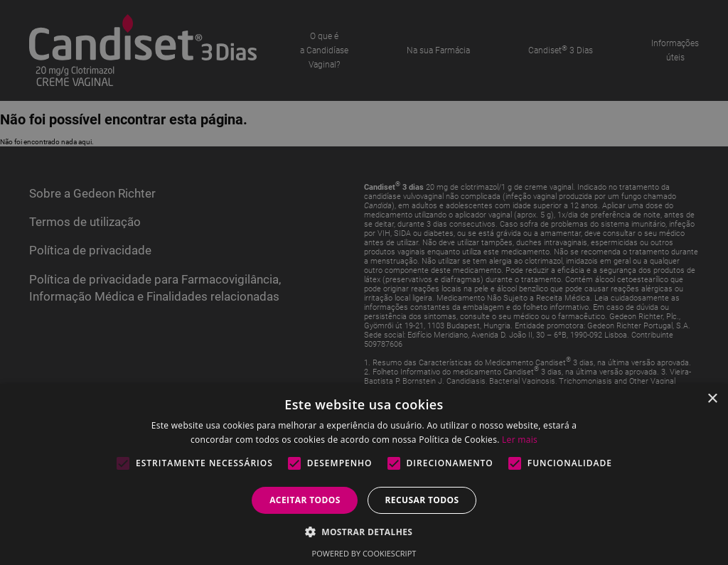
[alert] (364, 282)
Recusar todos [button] (422, 500)
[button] (364, 531)
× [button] (712, 399)
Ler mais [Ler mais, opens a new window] (520, 440)
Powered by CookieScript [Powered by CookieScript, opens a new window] (364, 553)
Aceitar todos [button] (305, 500)
